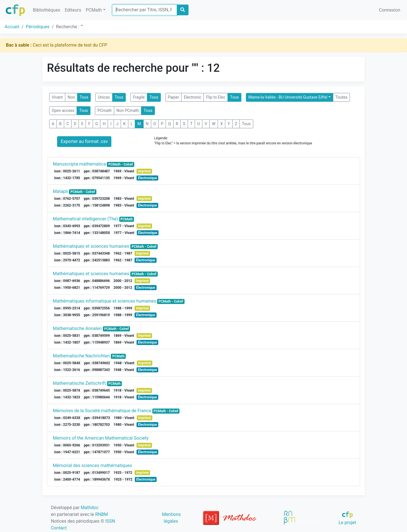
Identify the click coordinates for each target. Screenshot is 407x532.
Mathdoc (90, 508)
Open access (63, 110)
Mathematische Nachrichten (81, 356)
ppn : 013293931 (97, 445)
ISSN (110, 521)
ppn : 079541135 (97, 178)
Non (71, 97)
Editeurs (73, 10)
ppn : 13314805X (97, 233)
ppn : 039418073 (97, 418)
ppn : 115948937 (97, 342)
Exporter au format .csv (84, 141)
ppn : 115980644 (97, 397)
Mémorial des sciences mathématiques (92, 465)
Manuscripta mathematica (79, 164)
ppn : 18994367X (97, 479)
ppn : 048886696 (97, 281)
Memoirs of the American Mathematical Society (101, 438)
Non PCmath (128, 110)
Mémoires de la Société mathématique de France (102, 411)
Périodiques (38, 27)
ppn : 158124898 (97, 205)
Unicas (104, 97)
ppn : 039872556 (97, 308)
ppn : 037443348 (97, 253)
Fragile (139, 97)
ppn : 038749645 (97, 390)
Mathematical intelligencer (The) (85, 219)
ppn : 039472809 (97, 226)
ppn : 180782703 (97, 425)
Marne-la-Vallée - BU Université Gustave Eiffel (288, 97)
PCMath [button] (94, 10)
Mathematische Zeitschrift (79, 383)
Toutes (342, 97)
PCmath (105, 110)
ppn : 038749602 (97, 363)
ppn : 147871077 (97, 452)
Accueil (12, 27)
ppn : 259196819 (97, 315)
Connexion (390, 10)
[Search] (145, 10)
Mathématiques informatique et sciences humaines (104, 301)
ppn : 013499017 (97, 473)
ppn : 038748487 (97, 171)
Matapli (60, 191)
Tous (84, 97)
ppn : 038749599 (97, 336)
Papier (174, 97)
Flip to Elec (216, 97)
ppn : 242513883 (97, 260)
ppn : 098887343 (97, 370)
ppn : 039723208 (97, 199)
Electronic (192, 97)
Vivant (57, 97)
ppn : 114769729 (97, 288)
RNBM (102, 514)
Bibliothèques (46, 10)
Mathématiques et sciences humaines (91, 246)
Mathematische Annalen (77, 328)
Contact (59, 528)
